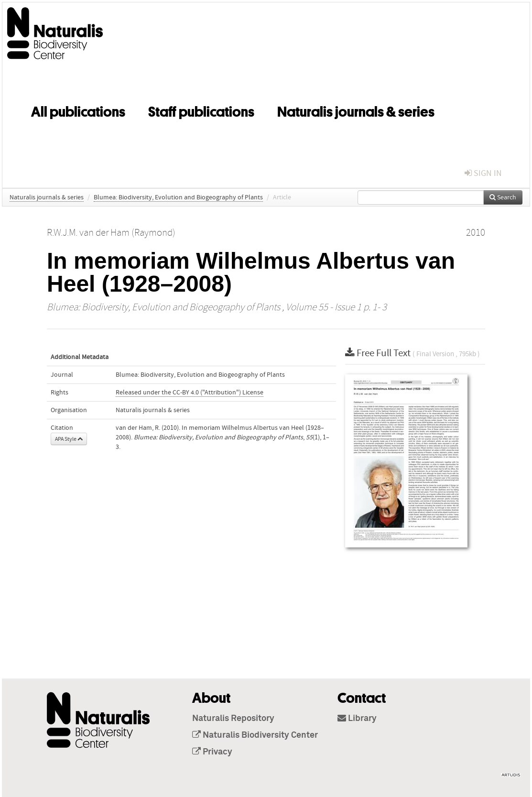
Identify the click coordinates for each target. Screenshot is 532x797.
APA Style (69, 439)
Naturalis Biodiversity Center (255, 735)
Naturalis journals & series (356, 110)
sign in (483, 173)
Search (503, 197)
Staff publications (201, 110)
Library (357, 719)
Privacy (212, 752)
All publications (78, 110)
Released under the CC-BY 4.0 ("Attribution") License (190, 393)
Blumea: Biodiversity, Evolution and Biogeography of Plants (178, 197)
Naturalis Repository (233, 719)
